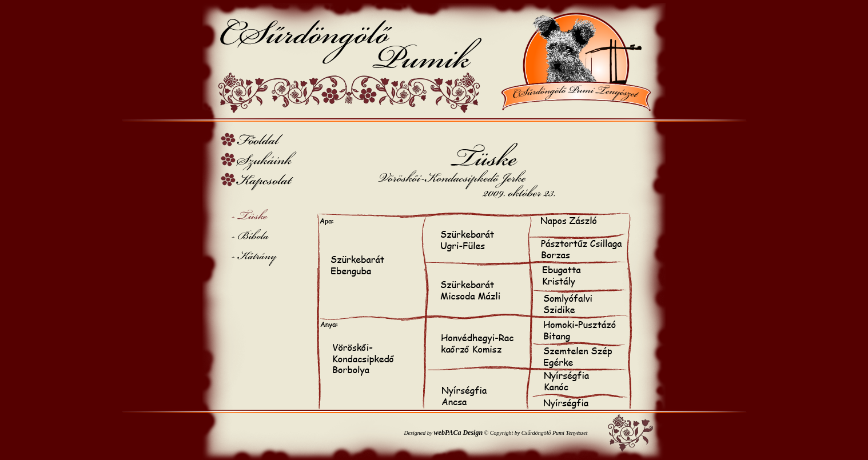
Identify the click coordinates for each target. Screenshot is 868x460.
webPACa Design (458, 433)
